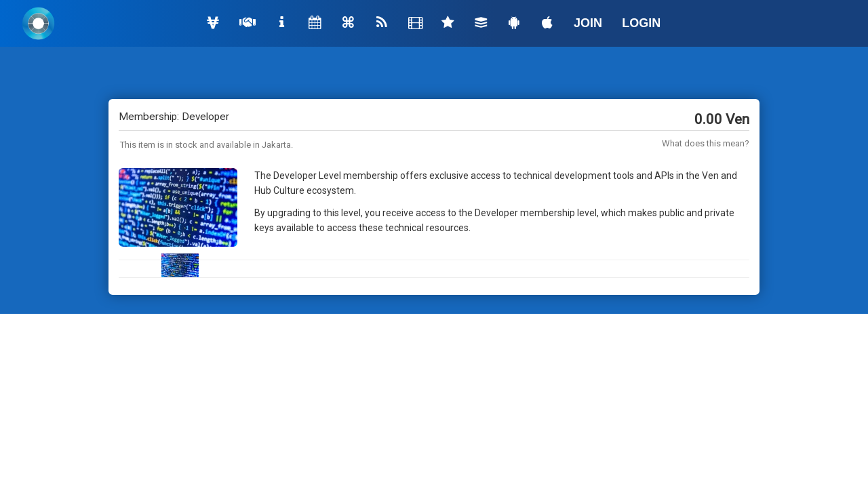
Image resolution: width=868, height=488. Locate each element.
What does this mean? (706, 143)
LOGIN (641, 23)
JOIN (588, 23)
